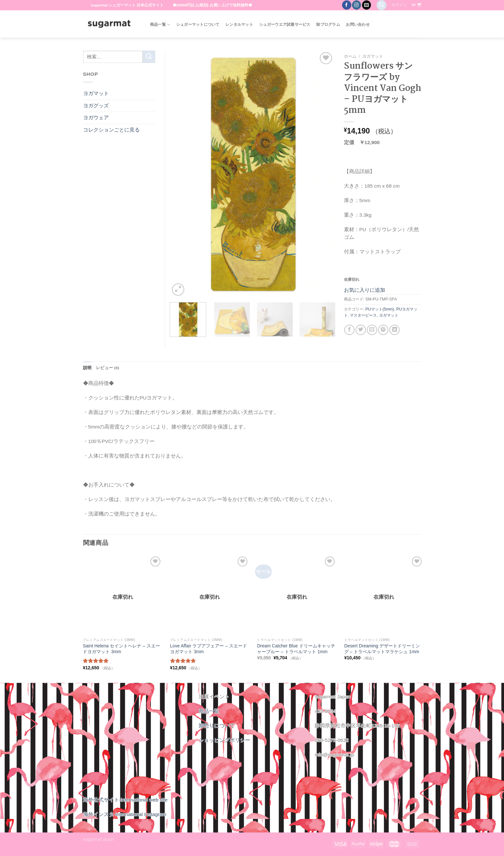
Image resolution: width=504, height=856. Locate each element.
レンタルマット (239, 25)
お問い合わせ (358, 25)
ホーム (350, 56)
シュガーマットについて (198, 25)
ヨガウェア (96, 118)
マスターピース (363, 315)
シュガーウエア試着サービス (285, 25)
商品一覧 (160, 25)
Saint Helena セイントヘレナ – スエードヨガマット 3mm (121, 649)
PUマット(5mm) (380, 309)
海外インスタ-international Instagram (125, 814)
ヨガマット (373, 56)
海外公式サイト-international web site (125, 799)
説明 (87, 368)
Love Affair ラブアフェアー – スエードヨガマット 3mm (209, 649)
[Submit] (149, 57)
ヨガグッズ (96, 106)
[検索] (381, 5)
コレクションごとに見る (111, 130)
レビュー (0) (106, 368)
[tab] (87, 368)
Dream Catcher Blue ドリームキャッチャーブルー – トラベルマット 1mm (296, 649)
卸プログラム (328, 25)
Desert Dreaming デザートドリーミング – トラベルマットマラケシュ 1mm (382, 649)
